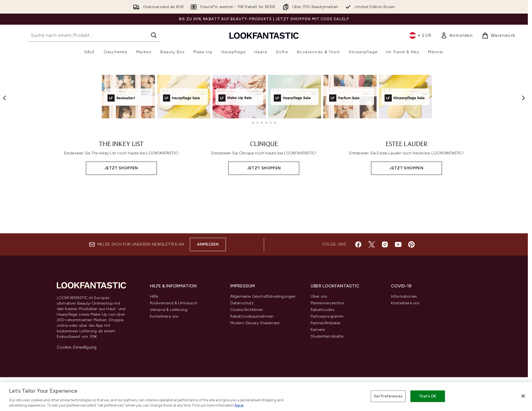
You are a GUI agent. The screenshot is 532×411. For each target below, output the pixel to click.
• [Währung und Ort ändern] (420, 35)
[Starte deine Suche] (94, 35)
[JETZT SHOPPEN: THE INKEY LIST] (122, 270)
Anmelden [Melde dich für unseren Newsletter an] (208, 366)
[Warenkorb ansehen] (499, 35)
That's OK (428, 396)
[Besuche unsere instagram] (385, 366)
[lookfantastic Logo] (264, 35)
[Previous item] (4, 159)
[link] (457, 35)
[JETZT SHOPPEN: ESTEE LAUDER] (407, 270)
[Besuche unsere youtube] (398, 366)
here (239, 405)
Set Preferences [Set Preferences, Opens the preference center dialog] (388, 396)
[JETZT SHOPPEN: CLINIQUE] (264, 270)
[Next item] (523, 159)
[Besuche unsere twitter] (372, 366)
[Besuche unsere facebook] (358, 366)
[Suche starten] (154, 35)
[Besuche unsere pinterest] (411, 366)
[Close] (523, 396)
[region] (266, 397)
